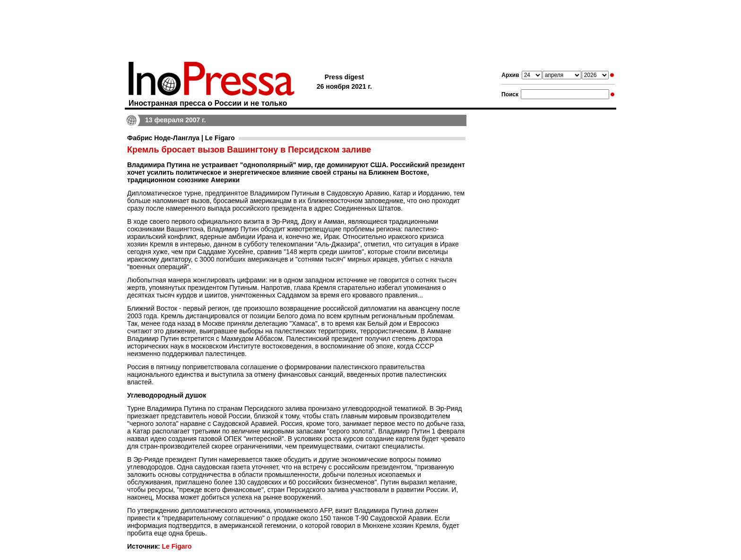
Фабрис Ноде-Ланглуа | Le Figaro (181, 138)
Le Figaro (177, 546)
